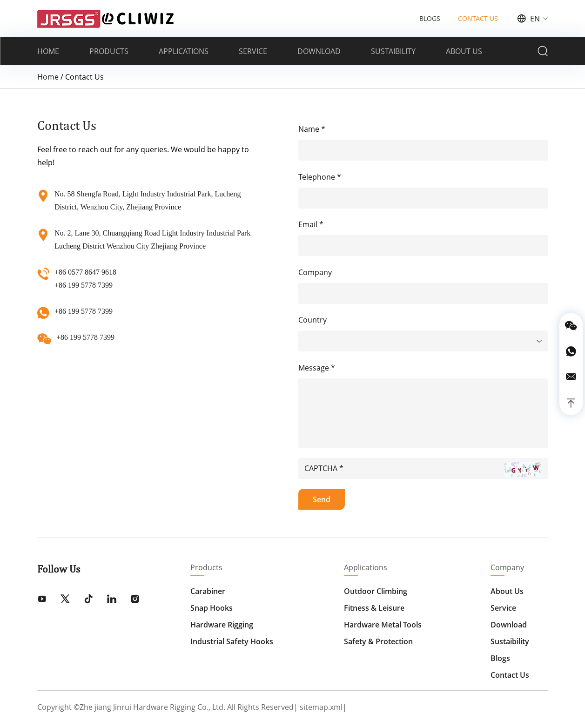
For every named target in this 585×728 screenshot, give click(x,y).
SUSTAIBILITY (393, 51)
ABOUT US (464, 51)
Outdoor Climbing (376, 591)
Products (206, 567)
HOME (48, 51)
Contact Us (510, 675)
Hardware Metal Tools (383, 625)
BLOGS (430, 18)
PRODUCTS (109, 51)
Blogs (500, 658)
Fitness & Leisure (374, 608)
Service (503, 608)
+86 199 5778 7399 (84, 311)
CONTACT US (478, 18)
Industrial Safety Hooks (232, 641)
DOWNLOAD (319, 51)
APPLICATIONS (184, 51)
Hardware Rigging (222, 625)
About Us (507, 591)
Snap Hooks (212, 608)
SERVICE (253, 51)
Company (507, 567)
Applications (366, 567)
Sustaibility (510, 641)
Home (48, 77)
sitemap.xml (321, 707)
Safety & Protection (378, 641)
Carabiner (208, 591)
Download (509, 625)
